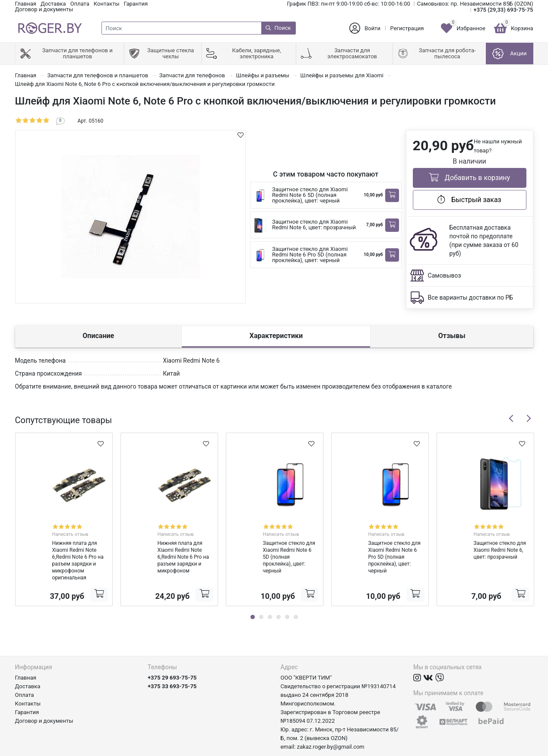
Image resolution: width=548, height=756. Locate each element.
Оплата (80, 4)
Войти (372, 28)
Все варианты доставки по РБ (471, 297)
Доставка (53, 4)
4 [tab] (279, 596)
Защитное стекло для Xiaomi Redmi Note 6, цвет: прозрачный (314, 225)
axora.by (523, 749)
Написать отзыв (73, 527)
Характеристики (276, 336)
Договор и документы (44, 9)
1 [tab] (253, 596)
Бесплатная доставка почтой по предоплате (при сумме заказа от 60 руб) (484, 240)
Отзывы (452, 336)
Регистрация (407, 28)
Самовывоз (445, 275)
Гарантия (136, 4)
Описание (98, 336)
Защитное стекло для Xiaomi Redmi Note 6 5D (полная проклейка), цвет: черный (310, 195)
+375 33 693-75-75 (172, 665)
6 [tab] (296, 596)
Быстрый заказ (469, 199)
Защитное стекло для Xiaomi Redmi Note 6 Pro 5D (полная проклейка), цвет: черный (310, 255)
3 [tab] (270, 596)
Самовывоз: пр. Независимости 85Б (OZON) (475, 4)
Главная (26, 4)
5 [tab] (287, 596)
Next (529, 418)
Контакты (107, 4)
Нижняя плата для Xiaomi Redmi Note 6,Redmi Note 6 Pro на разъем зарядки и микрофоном (169, 543)
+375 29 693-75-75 (172, 656)
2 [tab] (261, 596)
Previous (511, 418)
